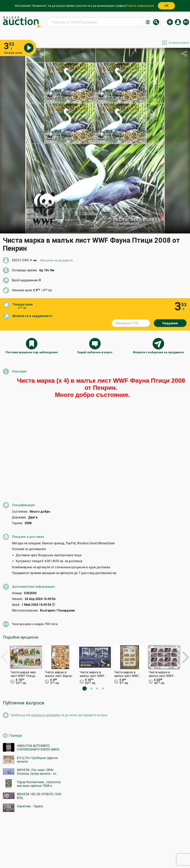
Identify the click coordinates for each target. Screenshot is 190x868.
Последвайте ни (123, 856)
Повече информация (140, 6)
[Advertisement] (95, 768)
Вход (178, 22)
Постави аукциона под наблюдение (32, 352)
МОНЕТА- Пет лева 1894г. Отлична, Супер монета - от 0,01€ (37, 687)
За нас (75, 856)
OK (166, 6)
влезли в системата (46, 630)
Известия (59, 856)
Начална (64, 849)
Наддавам (170, 323)
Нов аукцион (170, 22)
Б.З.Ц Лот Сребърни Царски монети (37, 674)
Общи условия (118, 849)
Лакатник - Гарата (30, 721)
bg (186, 22)
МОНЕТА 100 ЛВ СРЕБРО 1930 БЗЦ (39, 711)
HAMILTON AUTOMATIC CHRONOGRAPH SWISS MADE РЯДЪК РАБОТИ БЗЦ (38, 662)
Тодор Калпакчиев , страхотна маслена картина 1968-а (39, 699)
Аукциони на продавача (56, 260)
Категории (81, 849)
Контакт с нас (94, 856)
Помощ (99, 849)
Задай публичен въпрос (95, 352)
